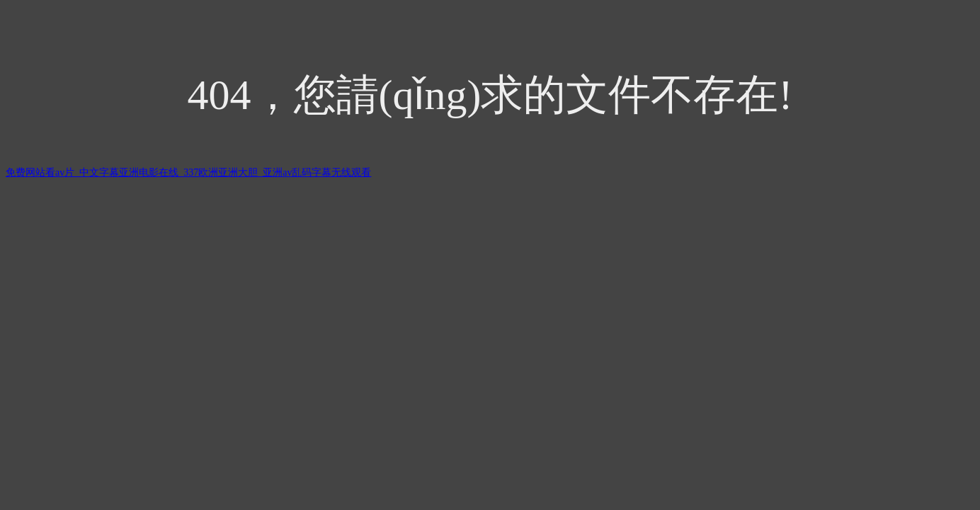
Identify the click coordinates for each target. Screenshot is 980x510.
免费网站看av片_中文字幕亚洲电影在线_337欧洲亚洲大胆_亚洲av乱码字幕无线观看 (188, 172)
